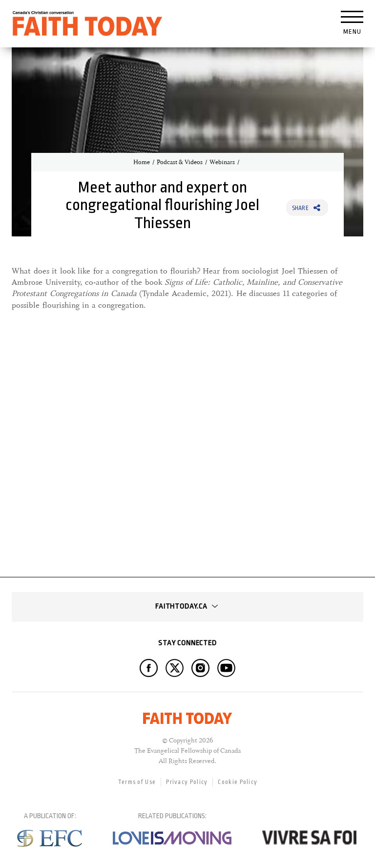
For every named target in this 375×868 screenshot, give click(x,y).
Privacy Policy (187, 782)
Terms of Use (137, 782)
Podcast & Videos (180, 162)
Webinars (222, 162)
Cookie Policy (238, 782)
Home (142, 162)
